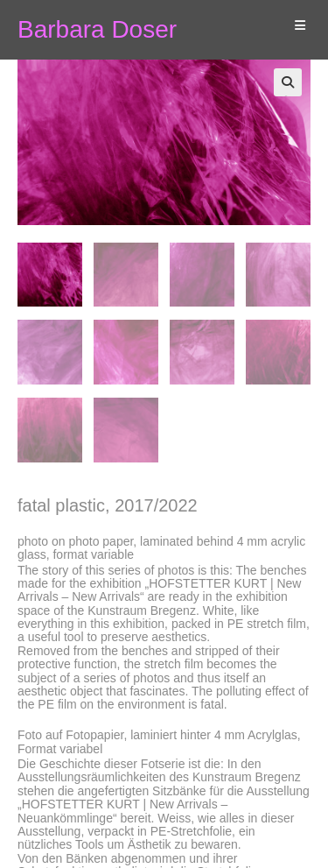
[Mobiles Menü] (293, 25)
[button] (288, 82)
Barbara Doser (97, 29)
